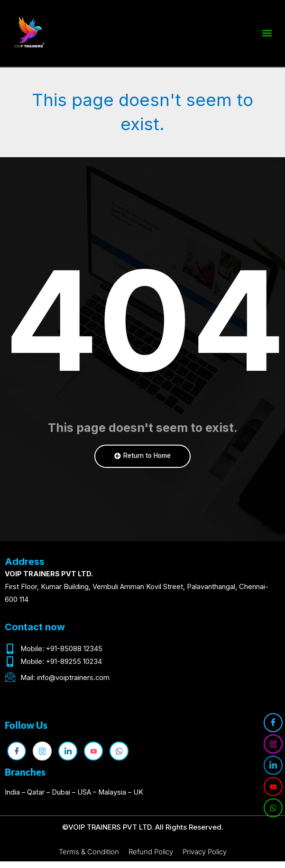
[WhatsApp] (273, 808)
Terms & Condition (89, 852)
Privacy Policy (205, 852)
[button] (267, 31)
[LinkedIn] (273, 765)
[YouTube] (273, 787)
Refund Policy (151, 852)
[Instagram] (273, 744)
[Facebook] (273, 723)
